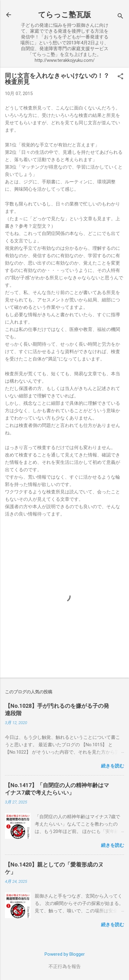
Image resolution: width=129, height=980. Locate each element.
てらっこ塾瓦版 (64, 15)
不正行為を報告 (65, 966)
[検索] (120, 17)
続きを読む (113, 766)
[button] (120, 77)
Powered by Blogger (65, 954)
